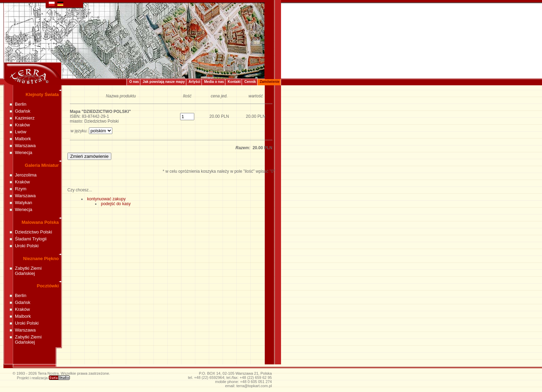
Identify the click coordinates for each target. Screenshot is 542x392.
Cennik (250, 82)
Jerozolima (26, 175)
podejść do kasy (116, 204)
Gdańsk (23, 111)
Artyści (195, 82)
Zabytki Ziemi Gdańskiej (28, 271)
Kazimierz (25, 118)
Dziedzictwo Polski (34, 232)
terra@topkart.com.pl (254, 386)
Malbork (23, 139)
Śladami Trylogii (31, 239)
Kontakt (234, 82)
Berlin (21, 104)
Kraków (22, 125)
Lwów (21, 132)
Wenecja (24, 152)
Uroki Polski (27, 246)
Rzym (21, 189)
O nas (134, 82)
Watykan (24, 203)
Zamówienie (269, 82)
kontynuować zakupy (106, 199)
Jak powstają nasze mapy (164, 82)
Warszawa (25, 146)
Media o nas (214, 82)
